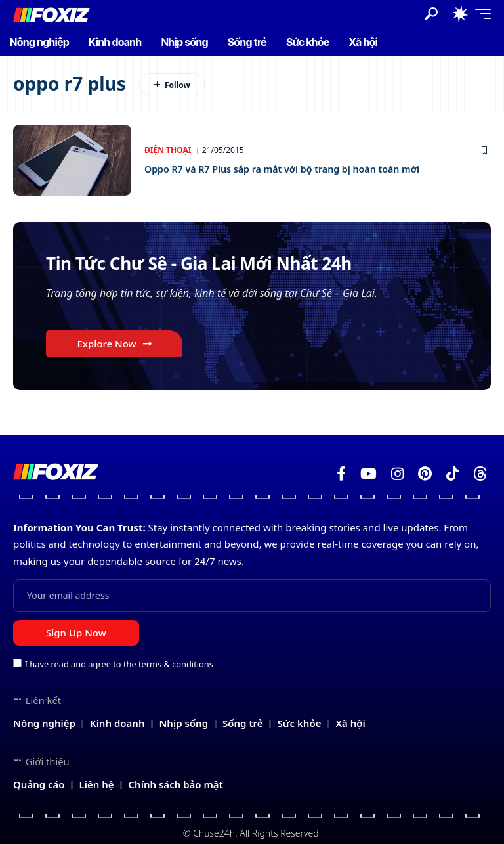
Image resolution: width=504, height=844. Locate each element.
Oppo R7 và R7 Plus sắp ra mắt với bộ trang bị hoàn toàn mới (309, 168)
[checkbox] (17, 663)
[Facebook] (341, 474)
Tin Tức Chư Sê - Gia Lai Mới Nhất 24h (222, 264)
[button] (431, 14)
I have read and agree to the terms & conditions (119, 664)
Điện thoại (168, 150)
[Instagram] (397, 474)
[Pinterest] (425, 474)
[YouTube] (368, 474)
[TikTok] (452, 474)
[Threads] (480, 474)
